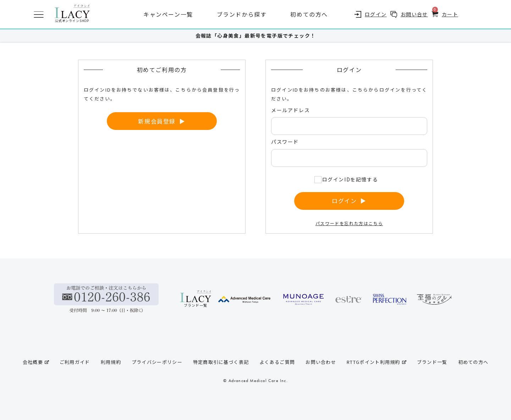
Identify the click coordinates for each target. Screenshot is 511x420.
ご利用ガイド (75, 362)
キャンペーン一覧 (168, 14)
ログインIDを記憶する (350, 179)
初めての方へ (309, 14)
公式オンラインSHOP (72, 14)
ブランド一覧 (432, 362)
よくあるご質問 (277, 362)
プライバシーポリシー (157, 362)
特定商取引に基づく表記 (221, 362)
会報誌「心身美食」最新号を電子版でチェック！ (256, 36)
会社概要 (36, 362)
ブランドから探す (242, 14)
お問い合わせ (321, 362)
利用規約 (111, 362)
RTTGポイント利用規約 (377, 362)
